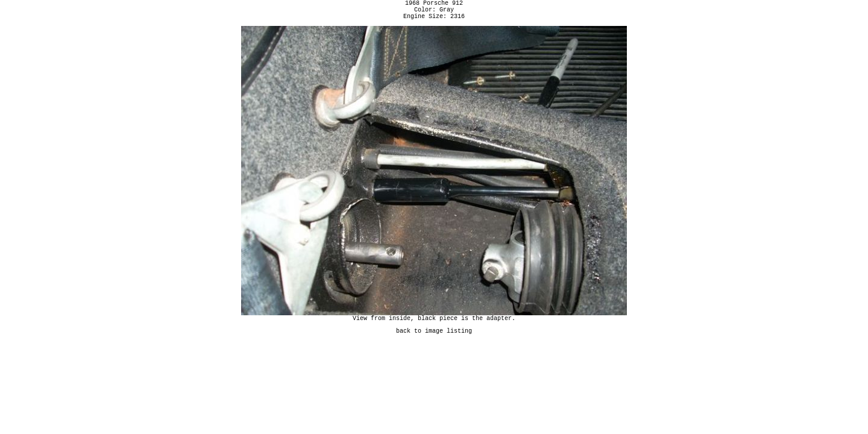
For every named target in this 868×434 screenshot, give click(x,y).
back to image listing (434, 339)
